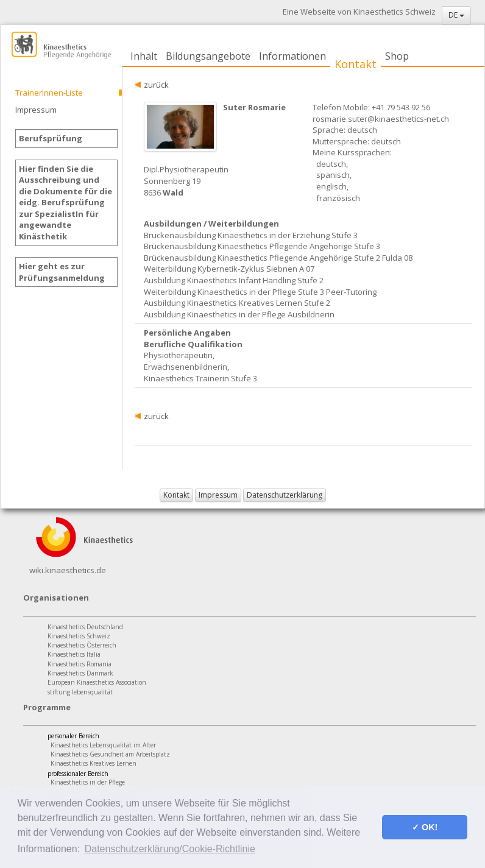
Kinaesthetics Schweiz (79, 636)
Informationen (292, 56)
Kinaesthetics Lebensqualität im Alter (103, 745)
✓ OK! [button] (425, 827)
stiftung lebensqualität (80, 692)
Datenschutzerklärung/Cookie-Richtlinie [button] (170, 849)
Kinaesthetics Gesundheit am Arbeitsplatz (110, 754)
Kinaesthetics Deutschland (85, 627)
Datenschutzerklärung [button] (285, 495)
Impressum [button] (218, 495)
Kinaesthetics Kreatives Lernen (94, 763)
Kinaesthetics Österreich (82, 645)
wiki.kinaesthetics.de (68, 570)
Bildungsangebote (208, 56)
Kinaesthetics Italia (74, 654)
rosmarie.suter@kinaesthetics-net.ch (381, 119)
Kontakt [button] (176, 495)
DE (456, 15)
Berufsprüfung (51, 138)
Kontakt (356, 64)
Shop (397, 56)
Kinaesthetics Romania (80, 664)
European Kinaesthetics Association (97, 682)
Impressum (36, 110)
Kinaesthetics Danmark (80, 673)
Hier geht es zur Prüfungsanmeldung (62, 272)
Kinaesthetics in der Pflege (88, 782)
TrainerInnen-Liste (49, 93)
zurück (156, 85)
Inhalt (144, 56)
